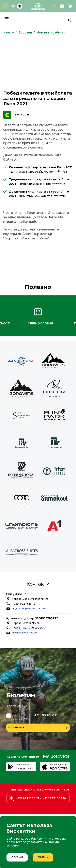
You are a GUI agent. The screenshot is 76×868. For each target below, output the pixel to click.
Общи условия (40, 323)
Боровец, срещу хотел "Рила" (31, 599)
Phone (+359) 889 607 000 (29, 628)
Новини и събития (51, 32)
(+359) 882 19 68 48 (24, 604)
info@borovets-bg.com (25, 633)
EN (5, 6)
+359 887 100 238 (54, 798)
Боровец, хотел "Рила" (26, 623)
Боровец (25, 32)
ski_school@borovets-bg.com (29, 609)
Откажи (17, 857)
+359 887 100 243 (28, 798)
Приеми (43, 857)
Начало (9, 32)
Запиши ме (38, 727)
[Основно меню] (6, 19)
